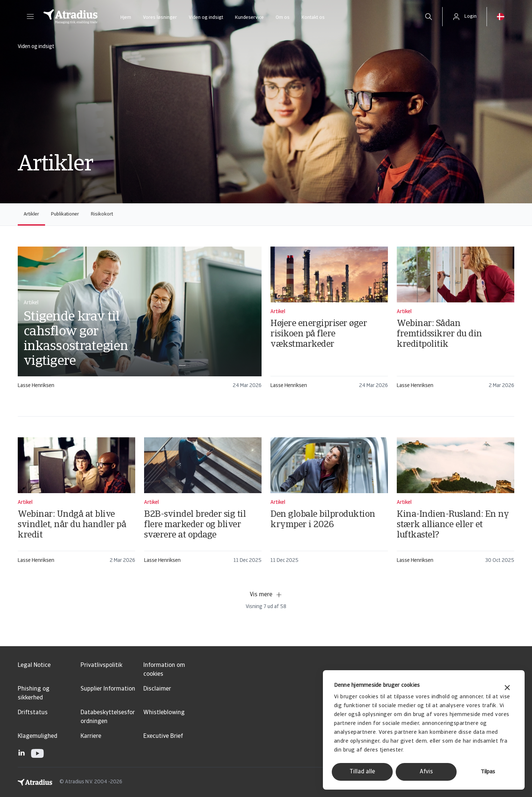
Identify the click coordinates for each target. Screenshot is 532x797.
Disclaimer (157, 689)
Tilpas (488, 772)
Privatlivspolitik (101, 665)
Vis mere (266, 595)
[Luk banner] (507, 689)
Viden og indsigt (206, 18)
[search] (429, 17)
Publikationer (65, 214)
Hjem (126, 18)
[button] (30, 17)
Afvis (426, 772)
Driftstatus (33, 713)
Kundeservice (249, 18)
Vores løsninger (160, 18)
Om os (283, 18)
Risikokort (102, 214)
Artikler (31, 214)
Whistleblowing (164, 713)
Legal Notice (34, 665)
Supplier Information (108, 689)
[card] (140, 321)
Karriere (91, 736)
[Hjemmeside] (71, 17)
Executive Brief (163, 736)
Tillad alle (362, 772)
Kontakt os (313, 18)
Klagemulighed (37, 736)
